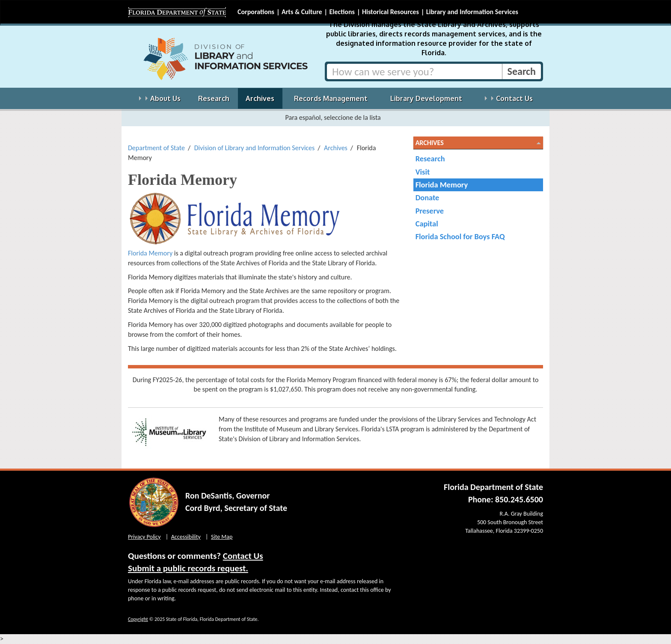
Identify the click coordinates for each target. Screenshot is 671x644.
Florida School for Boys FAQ (460, 236)
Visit (423, 172)
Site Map (222, 537)
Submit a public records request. (188, 568)
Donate (428, 197)
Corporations (256, 12)
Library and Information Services (472, 12)
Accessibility (186, 537)
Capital (427, 224)
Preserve (430, 211)
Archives (336, 148)
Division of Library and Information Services (255, 148)
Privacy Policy (144, 537)
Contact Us (243, 556)
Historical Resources (390, 12)
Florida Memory (151, 253)
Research (430, 159)
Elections (342, 12)
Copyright (138, 619)
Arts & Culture (302, 12)
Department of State (156, 148)
